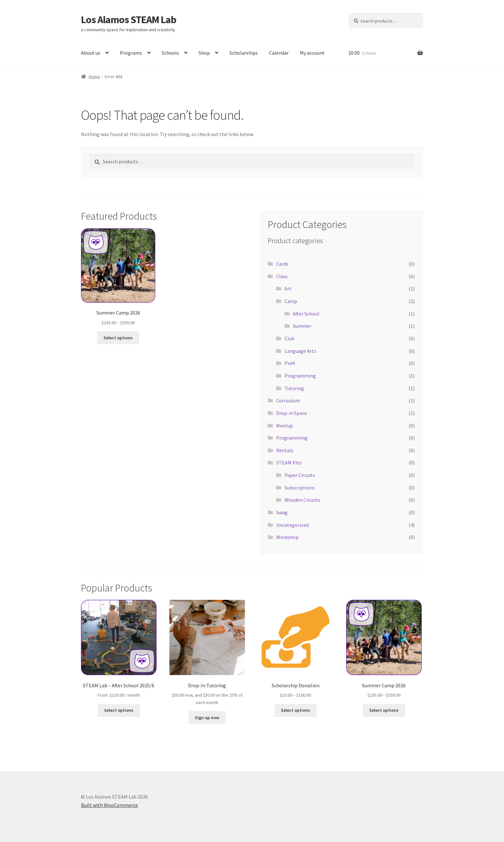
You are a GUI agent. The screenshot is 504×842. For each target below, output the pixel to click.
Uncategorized (292, 525)
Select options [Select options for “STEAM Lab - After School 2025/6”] (119, 710)
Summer (302, 326)
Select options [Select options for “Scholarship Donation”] (296, 710)
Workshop (287, 537)
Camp (291, 301)
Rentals (285, 450)
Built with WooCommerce (109, 805)
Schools (170, 53)
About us (91, 53)
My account (312, 53)
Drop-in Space (292, 413)
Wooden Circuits (302, 500)
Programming (300, 376)
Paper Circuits (300, 475)
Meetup (284, 426)
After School (306, 314)
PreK (290, 363)
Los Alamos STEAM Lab (129, 20)
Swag (282, 512)
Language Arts (300, 351)
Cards (282, 264)
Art (288, 288)
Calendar (279, 53)
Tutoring (294, 388)
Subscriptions (300, 488)
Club (289, 338)
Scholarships (244, 53)
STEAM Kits (289, 462)
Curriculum (288, 400)
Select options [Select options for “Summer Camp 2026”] (118, 338)
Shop (204, 53)
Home (94, 77)
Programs (131, 53)
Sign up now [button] (207, 718)
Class (282, 276)
